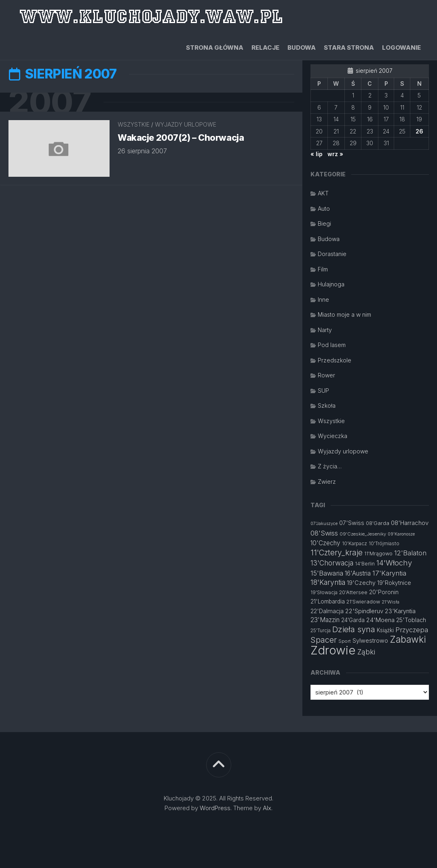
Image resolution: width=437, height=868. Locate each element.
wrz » (335, 154)
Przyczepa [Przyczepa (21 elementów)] (412, 630)
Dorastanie (332, 254)
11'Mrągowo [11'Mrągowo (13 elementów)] (378, 554)
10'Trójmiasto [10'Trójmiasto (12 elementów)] (384, 543)
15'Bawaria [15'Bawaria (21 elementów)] (327, 573)
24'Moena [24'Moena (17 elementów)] (380, 620)
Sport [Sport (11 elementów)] (345, 641)
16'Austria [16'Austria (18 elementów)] (358, 573)
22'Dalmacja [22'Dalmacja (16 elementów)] (327, 611)
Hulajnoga (331, 284)
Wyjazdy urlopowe (186, 125)
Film (323, 269)
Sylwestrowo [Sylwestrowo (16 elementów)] (370, 640)
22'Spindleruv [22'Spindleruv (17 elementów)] (364, 611)
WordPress (215, 808)
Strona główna (215, 48)
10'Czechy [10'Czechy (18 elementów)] (325, 543)
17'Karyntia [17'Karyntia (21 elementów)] (389, 573)
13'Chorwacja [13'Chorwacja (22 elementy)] (332, 563)
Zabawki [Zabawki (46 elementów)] (408, 639)
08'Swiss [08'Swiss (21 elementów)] (324, 533)
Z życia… (330, 466)
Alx (267, 808)
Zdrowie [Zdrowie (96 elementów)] (333, 650)
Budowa (302, 48)
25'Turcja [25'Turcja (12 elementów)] (321, 630)
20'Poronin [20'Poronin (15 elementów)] (384, 592)
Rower (326, 375)
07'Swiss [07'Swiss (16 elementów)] (352, 523)
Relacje (265, 48)
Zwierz (327, 482)
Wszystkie (134, 125)
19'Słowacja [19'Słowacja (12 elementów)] (324, 592)
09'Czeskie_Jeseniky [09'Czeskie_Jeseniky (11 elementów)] (363, 534)
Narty (325, 330)
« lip (317, 154)
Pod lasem (332, 345)
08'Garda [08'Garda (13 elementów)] (378, 523)
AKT (323, 193)
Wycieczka (332, 436)
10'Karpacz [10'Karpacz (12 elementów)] (355, 543)
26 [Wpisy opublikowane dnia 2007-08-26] (419, 131)
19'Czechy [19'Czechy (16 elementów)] (361, 583)
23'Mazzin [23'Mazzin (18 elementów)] (325, 620)
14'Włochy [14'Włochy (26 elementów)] (394, 563)
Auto (324, 209)
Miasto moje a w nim (344, 314)
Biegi (324, 223)
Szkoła (327, 405)
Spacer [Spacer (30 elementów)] (324, 640)
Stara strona (349, 48)
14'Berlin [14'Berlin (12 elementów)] (365, 564)
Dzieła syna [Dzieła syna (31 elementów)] (354, 629)
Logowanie (401, 48)
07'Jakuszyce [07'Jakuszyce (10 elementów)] (324, 524)
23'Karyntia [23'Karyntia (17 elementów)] (400, 611)
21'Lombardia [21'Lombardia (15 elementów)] (328, 601)
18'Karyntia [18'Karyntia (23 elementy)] (328, 582)
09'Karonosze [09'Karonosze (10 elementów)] (401, 534)
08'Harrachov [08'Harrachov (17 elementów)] (410, 523)
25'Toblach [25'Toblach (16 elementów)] (411, 620)
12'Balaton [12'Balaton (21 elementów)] (410, 553)
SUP (323, 391)
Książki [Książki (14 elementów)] (385, 630)
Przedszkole (335, 360)
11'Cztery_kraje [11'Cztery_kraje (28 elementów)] (337, 553)
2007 (51, 103)
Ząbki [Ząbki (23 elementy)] (366, 652)
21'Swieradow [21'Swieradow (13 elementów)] (363, 602)
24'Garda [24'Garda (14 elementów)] (353, 620)
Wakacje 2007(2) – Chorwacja (181, 138)
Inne (323, 300)
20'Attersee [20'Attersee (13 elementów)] (353, 592)
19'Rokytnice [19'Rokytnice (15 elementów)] (394, 583)
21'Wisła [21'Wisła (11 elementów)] (391, 602)
